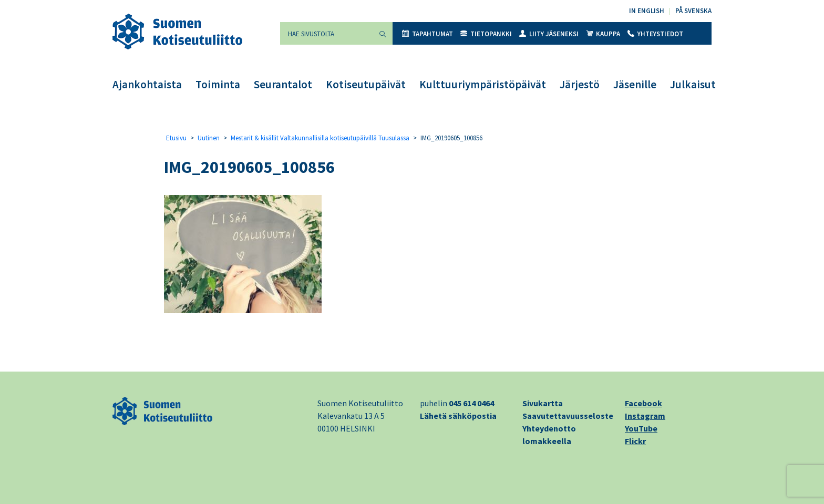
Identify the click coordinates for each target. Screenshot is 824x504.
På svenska (693, 11)
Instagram (645, 416)
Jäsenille (635, 84)
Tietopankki (486, 34)
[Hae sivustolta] (326, 33)
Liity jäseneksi (549, 34)
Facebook (643, 403)
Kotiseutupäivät (366, 84)
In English (647, 11)
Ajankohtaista (147, 84)
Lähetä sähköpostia (458, 416)
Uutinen (209, 138)
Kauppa (603, 34)
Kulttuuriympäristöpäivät (483, 84)
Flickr (635, 441)
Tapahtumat (428, 34)
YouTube (641, 428)
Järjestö (580, 84)
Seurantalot (283, 84)
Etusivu (176, 138)
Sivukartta (543, 403)
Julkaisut (693, 84)
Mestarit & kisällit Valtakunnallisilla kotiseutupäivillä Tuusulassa (320, 138)
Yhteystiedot (655, 34)
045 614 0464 (471, 403)
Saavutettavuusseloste (568, 416)
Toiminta (218, 84)
